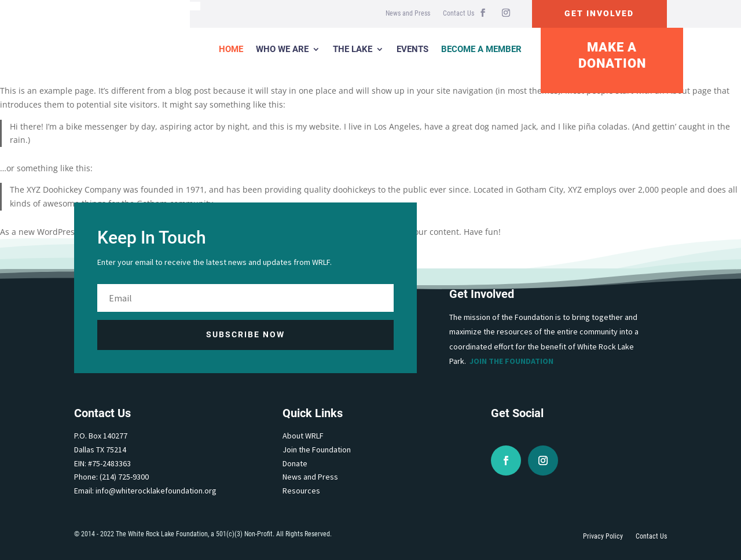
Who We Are (282, 49)
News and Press (408, 13)
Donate (295, 463)
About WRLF (303, 436)
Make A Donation (612, 56)
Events (412, 49)
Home (231, 49)
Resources (301, 491)
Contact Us (458, 13)
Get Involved (599, 13)
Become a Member (481, 49)
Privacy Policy (603, 536)
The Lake (353, 49)
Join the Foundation (511, 361)
